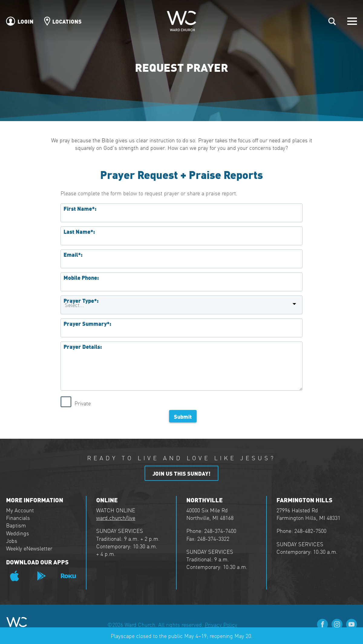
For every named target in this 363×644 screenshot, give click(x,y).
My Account (20, 510)
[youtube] (352, 624)
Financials (18, 518)
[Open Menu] (352, 21)
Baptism (16, 525)
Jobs (12, 541)
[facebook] (322, 624)
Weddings (18, 533)
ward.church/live (116, 518)
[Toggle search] (332, 21)
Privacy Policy (221, 624)
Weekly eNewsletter (29, 548)
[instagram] (337, 624)
